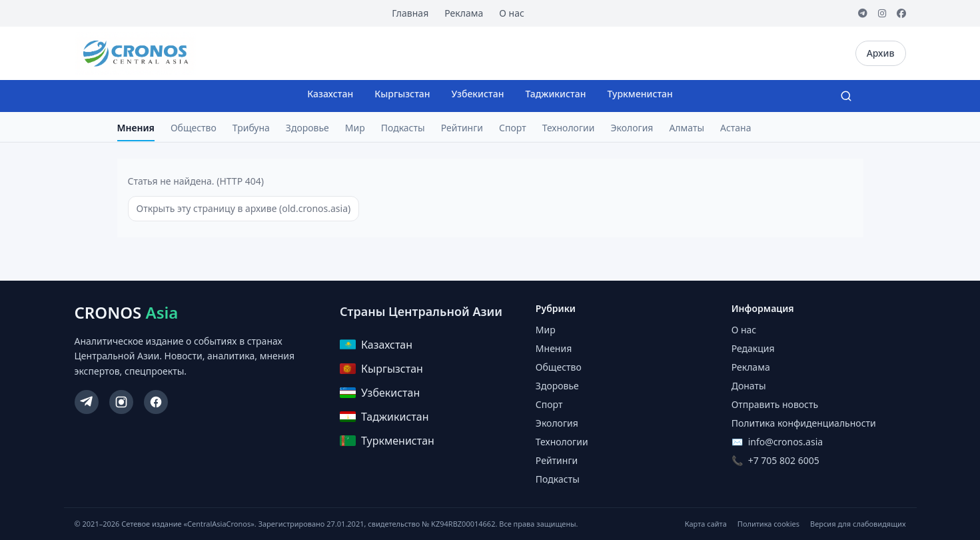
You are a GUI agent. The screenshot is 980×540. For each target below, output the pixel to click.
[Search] (846, 96)
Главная (410, 13)
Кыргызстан (402, 94)
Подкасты (403, 128)
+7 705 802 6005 (784, 460)
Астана (735, 128)
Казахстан (330, 94)
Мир (355, 128)
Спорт (513, 128)
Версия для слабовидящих (858, 524)
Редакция (753, 348)
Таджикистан (555, 94)
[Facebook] (901, 13)
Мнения (136, 128)
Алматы (687, 128)
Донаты (749, 386)
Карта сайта (706, 524)
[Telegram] (863, 13)
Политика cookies (768, 524)
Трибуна (251, 128)
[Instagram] (882, 13)
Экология (632, 128)
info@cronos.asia (785, 442)
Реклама (464, 13)
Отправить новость (775, 404)
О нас (512, 13)
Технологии (569, 128)
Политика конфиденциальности (804, 423)
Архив (881, 53)
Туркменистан (640, 94)
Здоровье (307, 128)
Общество (194, 128)
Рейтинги (462, 128)
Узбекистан (478, 94)
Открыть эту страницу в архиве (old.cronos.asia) (244, 208)
